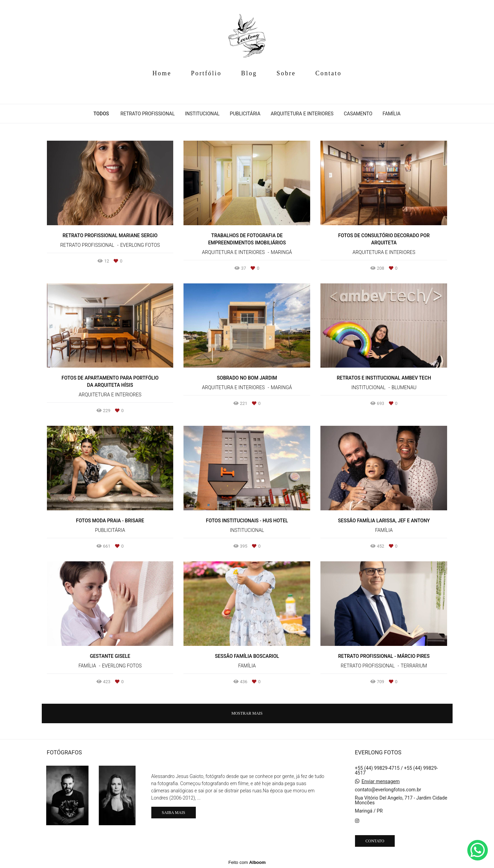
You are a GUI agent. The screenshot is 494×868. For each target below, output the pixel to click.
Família (392, 114)
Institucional (202, 114)
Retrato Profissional (148, 114)
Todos (101, 114)
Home (162, 73)
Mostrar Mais (247, 713)
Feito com (247, 862)
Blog (249, 73)
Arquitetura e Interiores (302, 114)
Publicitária (245, 114)
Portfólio (206, 73)
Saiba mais (174, 813)
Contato (328, 73)
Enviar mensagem (381, 781)
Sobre (286, 73)
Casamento (358, 114)
